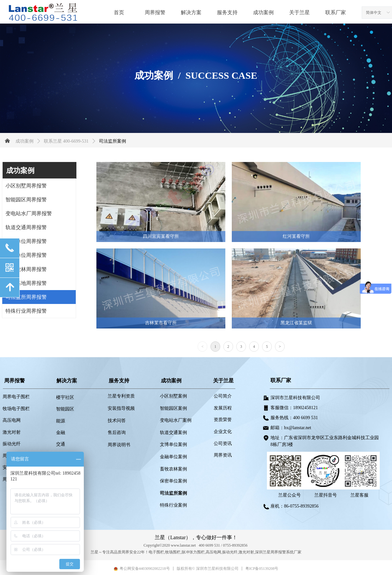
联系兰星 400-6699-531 (66, 141)
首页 (119, 12)
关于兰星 (299, 12)
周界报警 (155, 12)
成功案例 (263, 12)
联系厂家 (336, 12)
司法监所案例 (113, 141)
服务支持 (227, 12)
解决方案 (191, 12)
